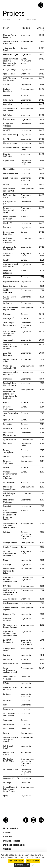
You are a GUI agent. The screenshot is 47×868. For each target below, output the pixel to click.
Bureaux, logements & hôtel (9, 210)
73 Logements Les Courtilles (9, 248)
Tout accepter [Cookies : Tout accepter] (16, 861)
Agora (6, 402)
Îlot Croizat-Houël (8, 747)
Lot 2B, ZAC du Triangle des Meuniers (10, 333)
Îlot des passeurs (11, 603)
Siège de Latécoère (8, 272)
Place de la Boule (11, 173)
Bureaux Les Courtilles (9, 233)
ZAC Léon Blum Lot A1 (10, 196)
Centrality (8, 104)
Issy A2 (6, 139)
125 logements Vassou (10, 298)
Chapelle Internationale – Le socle (10, 346)
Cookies (7, 849)
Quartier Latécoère (8, 155)
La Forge (7, 783)
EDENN (6, 95)
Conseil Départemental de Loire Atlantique (10, 475)
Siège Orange (9, 286)
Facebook (24, 817)
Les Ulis (6, 655)
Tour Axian (8, 720)
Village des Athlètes (8, 125)
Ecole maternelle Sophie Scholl (11, 309)
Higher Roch (9, 161)
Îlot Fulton (8, 115)
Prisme (6, 733)
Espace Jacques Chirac (10, 360)
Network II (8, 277)
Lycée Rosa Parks (11, 439)
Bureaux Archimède (8, 408)
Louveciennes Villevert (9, 678)
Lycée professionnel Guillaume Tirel (10, 670)
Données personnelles (14, 845)
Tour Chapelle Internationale (9, 324)
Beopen (7, 467)
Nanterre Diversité (7, 619)
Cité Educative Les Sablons (10, 79)
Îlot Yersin (8, 444)
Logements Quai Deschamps (10, 265)
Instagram (31, 817)
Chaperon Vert (10, 614)
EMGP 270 (8, 659)
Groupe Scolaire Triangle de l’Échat (10, 740)
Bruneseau (8, 709)
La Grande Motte (11, 770)
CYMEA (7, 130)
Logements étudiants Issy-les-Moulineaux (10, 633)
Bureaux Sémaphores (9, 451)
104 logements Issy (10, 203)
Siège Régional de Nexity (10, 218)
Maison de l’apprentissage (10, 488)
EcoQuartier (9, 729)
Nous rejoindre (11, 828)
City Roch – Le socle (8, 255)
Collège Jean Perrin (9, 650)
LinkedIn (39, 817)
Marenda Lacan (10, 143)
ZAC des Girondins (7, 354)
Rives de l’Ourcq (10, 135)
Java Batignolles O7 (10, 414)
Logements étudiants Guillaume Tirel (10, 579)
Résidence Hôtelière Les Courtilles (9, 240)
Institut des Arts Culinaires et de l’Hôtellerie (10, 592)
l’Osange (7, 564)
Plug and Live (9, 169)
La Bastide (8, 303)
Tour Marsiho (9, 340)
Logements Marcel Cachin (10, 434)
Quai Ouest (8, 420)
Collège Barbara (10, 543)
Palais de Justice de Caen (11, 689)
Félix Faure (8, 100)
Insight (6, 260)
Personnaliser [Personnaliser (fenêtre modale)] (22, 865)
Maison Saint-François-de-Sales (9, 571)
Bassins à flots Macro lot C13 (9, 384)
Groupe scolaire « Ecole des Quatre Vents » (10, 526)
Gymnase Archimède (8, 462)
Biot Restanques (10, 178)
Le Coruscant (9, 483)
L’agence (8, 837)
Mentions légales (12, 841)
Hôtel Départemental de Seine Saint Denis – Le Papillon (10, 515)
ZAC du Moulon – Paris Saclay (11, 715)
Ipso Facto (8, 428)
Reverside (8, 424)
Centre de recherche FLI (9, 367)
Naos (5, 560)
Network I (8, 314)
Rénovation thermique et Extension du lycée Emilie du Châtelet (10, 394)
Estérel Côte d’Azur (9, 754)
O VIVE (6, 457)
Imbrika (6, 532)
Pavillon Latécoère (8, 291)
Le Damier (8, 694)
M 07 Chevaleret (11, 664)
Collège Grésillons (8, 90)
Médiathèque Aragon (9, 494)
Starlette (7, 700)
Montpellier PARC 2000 (8, 760)
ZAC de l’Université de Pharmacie (9, 554)
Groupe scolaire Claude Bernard (10, 626)
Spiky (6, 795)
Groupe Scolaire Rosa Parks (10, 373)
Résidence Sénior (11, 148)
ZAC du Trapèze (10, 599)
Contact (7, 833)
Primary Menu (5, 5)
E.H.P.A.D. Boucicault (8, 641)
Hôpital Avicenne (11, 547)
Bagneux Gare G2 (11, 282)
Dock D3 (7, 506)
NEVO (6, 683)
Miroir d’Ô (8, 223)
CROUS (6, 85)
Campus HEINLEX (11, 778)
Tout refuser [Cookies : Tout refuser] (33, 861)
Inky (5, 705)
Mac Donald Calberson (8, 501)
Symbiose (7, 379)
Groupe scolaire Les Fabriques (10, 110)
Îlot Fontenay (9, 119)
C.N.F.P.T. (7, 586)
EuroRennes (9, 724)
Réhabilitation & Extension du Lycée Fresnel (10, 789)
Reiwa (6, 184)
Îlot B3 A (7, 227)
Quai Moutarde (10, 74)
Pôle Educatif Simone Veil (9, 190)
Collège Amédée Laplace (11, 609)
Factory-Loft (9, 318)
